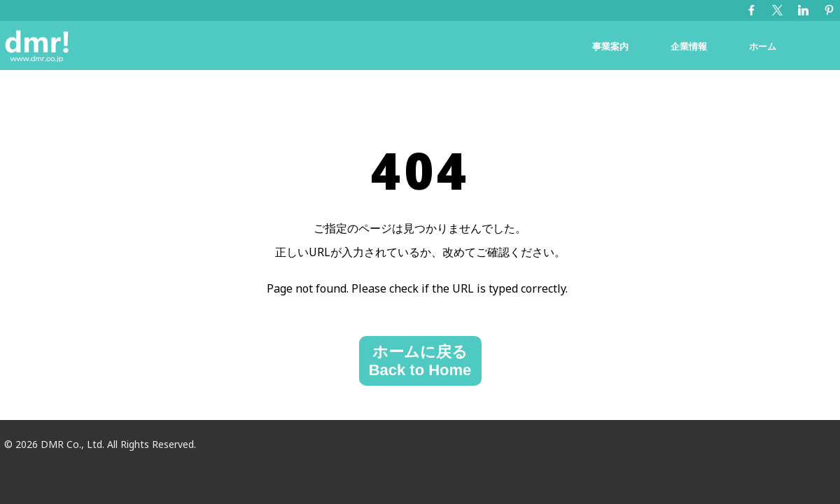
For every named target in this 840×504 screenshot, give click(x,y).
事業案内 (610, 46)
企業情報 (689, 46)
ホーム (763, 46)
